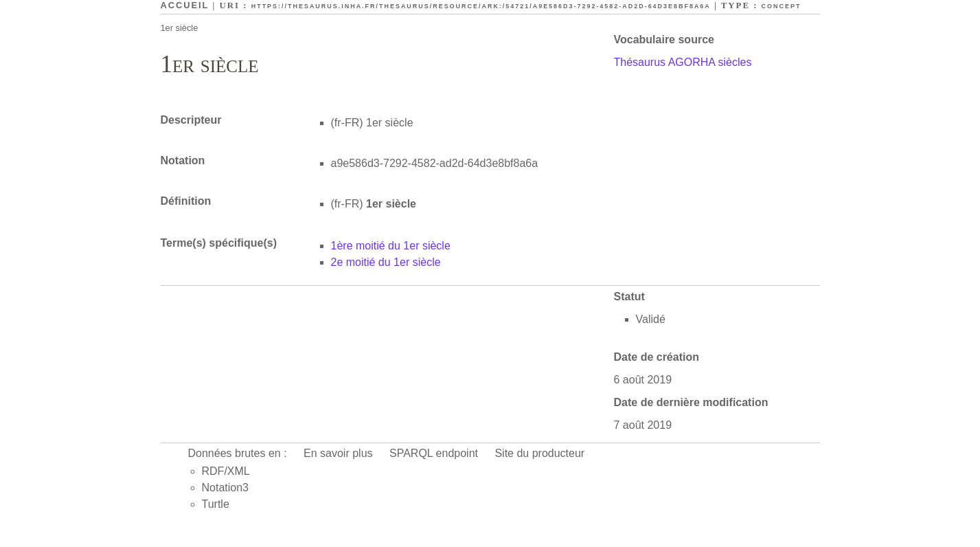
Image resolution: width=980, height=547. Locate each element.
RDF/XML (226, 471)
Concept (782, 6)
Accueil (185, 5)
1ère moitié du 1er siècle (391, 246)
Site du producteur (539, 453)
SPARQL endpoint (434, 453)
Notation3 (226, 488)
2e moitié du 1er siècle (386, 262)
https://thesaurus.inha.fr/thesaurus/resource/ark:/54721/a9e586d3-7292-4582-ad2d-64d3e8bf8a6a (481, 6)
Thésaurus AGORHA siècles (683, 62)
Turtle (216, 504)
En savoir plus (338, 453)
